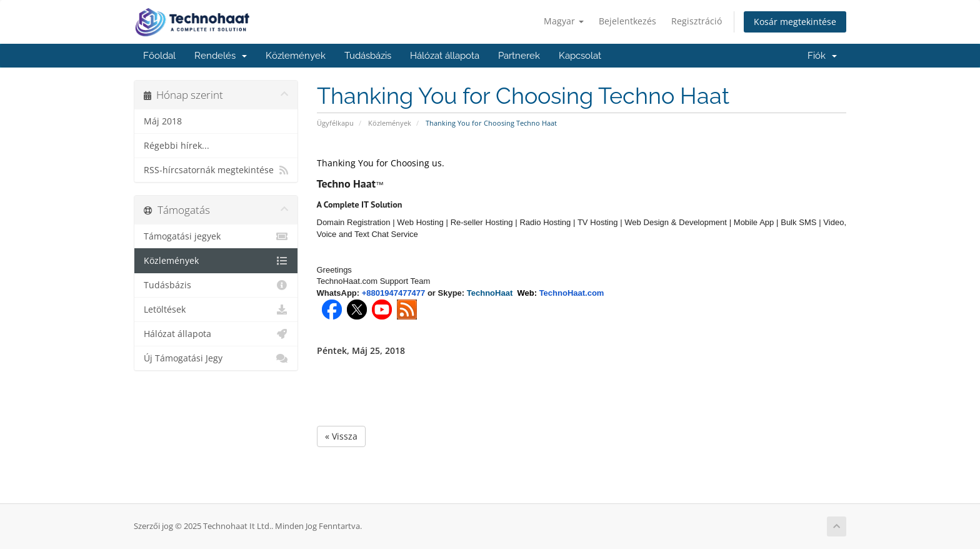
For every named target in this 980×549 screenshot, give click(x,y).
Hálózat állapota (445, 56)
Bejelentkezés (627, 21)
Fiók (822, 56)
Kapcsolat (580, 56)
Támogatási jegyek (216, 236)
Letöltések (216, 310)
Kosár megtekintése (795, 22)
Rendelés (221, 56)
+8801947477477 (394, 293)
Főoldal (159, 56)
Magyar (564, 21)
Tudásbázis (368, 56)
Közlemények (296, 56)
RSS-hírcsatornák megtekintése (216, 170)
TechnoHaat (492, 293)
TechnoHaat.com (572, 293)
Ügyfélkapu (335, 123)
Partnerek (519, 56)
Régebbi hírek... (177, 146)
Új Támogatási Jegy (216, 358)
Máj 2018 (163, 121)
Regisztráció (697, 21)
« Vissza (341, 436)
